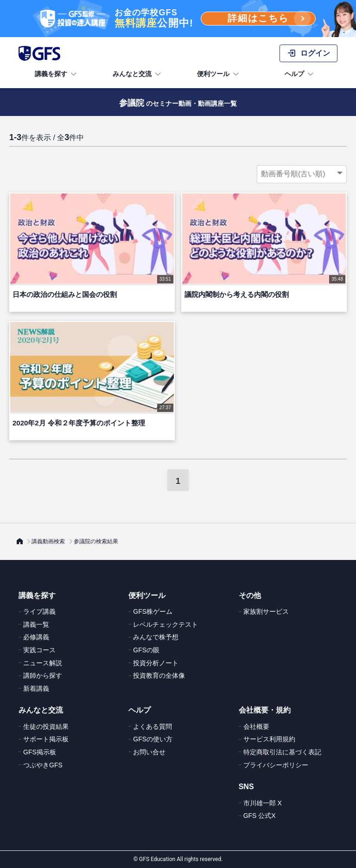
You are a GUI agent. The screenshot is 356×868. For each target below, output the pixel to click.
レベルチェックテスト (165, 624)
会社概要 (256, 727)
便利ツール (219, 74)
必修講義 (36, 637)
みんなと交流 (138, 74)
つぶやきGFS (43, 765)
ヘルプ (300, 74)
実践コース (39, 650)
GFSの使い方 (153, 739)
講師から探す (43, 675)
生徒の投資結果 (46, 727)
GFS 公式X (260, 816)
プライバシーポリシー (276, 765)
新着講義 (36, 688)
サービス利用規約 (269, 739)
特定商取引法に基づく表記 (282, 752)
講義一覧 (36, 624)
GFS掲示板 (40, 752)
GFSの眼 (146, 650)
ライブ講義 (39, 611)
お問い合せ (149, 752)
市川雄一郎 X (263, 803)
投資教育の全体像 (159, 675)
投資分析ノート (156, 663)
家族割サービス (266, 611)
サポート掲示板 (46, 739)
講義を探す (57, 74)
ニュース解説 (43, 663)
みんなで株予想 (156, 637)
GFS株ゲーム (153, 611)
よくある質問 (153, 727)
